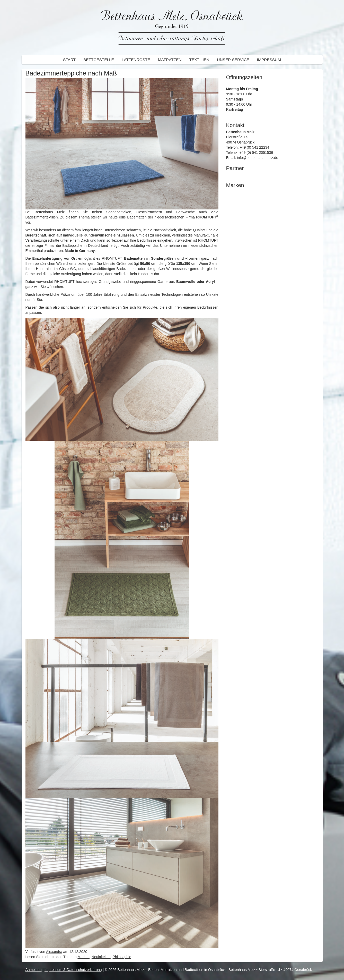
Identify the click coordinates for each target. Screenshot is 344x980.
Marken (83, 957)
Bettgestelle (99, 60)
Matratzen (170, 60)
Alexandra (54, 952)
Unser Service (233, 60)
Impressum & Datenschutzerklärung (73, 970)
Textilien (199, 60)
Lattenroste (136, 60)
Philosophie (122, 957)
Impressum (269, 60)
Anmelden (34, 970)
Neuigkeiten (101, 957)
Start (69, 60)
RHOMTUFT (207, 217)
